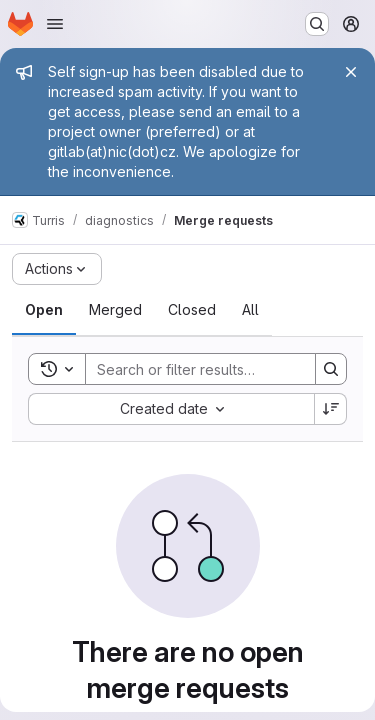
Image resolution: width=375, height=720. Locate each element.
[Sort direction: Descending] (331, 409)
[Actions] (57, 269)
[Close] (351, 72)
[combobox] (171, 409)
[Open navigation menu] (55, 24)
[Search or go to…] (317, 24)
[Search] (217, 369)
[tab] (44, 310)
